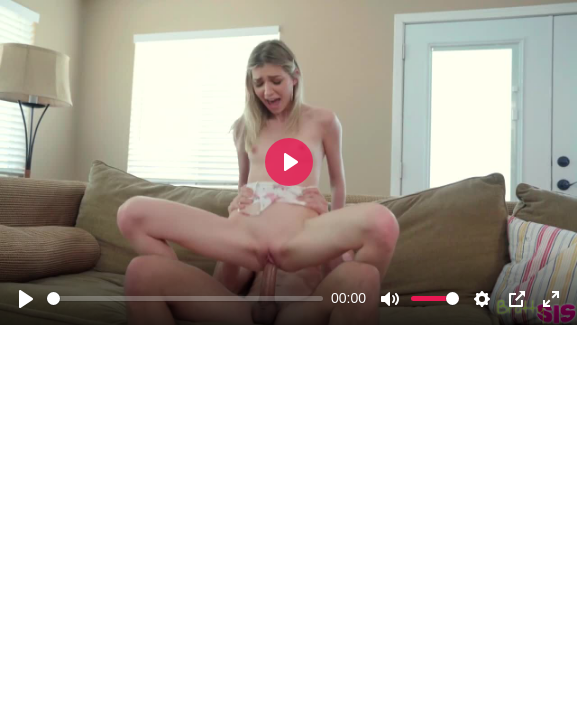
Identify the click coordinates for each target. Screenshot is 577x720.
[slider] (185, 298)
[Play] (26, 299)
